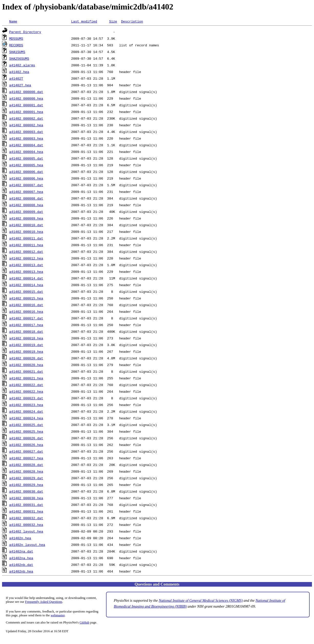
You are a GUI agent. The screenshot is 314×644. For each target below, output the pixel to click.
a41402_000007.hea (26, 192)
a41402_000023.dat (26, 398)
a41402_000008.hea (26, 205)
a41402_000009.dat (26, 212)
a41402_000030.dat (26, 491)
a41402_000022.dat (26, 385)
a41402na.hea (21, 558)
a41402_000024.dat (26, 411)
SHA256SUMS (19, 58)
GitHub (85, 622)
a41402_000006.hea (26, 178)
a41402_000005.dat (26, 158)
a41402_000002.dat (26, 118)
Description (132, 21)
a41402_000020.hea (26, 365)
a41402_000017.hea (26, 325)
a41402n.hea (20, 538)
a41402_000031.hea (26, 511)
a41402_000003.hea (26, 138)
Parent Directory (25, 32)
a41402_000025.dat (26, 425)
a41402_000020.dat (26, 358)
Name (13, 21)
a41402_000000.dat (26, 92)
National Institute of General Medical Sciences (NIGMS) (201, 600)
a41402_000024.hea (26, 418)
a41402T (16, 78)
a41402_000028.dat (26, 465)
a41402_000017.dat (26, 318)
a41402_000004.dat (26, 145)
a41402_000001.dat (26, 105)
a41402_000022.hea (26, 391)
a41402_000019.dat (26, 345)
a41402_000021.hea (26, 378)
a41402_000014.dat (26, 278)
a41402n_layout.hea (27, 545)
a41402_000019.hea (26, 351)
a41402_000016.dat (26, 305)
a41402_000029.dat (26, 478)
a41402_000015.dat (26, 292)
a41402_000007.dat (26, 185)
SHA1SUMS (17, 52)
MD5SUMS (16, 38)
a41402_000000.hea (26, 98)
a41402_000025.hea (26, 431)
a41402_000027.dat (26, 451)
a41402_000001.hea (26, 112)
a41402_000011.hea (26, 245)
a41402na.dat (21, 551)
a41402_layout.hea (26, 531)
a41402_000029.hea (26, 485)
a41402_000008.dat (26, 198)
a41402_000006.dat (26, 172)
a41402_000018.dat (26, 331)
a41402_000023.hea (26, 405)
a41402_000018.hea (26, 338)
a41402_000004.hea (26, 152)
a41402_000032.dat (26, 518)
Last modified (84, 21)
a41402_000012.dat (26, 252)
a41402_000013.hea (26, 272)
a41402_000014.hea (26, 285)
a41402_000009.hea (26, 218)
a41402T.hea (20, 85)
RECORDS (16, 45)
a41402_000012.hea (26, 258)
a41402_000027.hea (26, 458)
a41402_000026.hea (26, 445)
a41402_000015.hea (26, 298)
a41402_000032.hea (26, 525)
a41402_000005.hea (26, 165)
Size (113, 21)
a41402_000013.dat (26, 265)
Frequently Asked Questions (44, 602)
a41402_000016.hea (26, 311)
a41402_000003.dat (26, 132)
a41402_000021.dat (26, 371)
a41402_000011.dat (26, 238)
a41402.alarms (22, 65)
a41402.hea (19, 72)
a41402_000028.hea (26, 471)
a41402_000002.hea (26, 125)
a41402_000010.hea (26, 232)
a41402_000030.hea (26, 498)
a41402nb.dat (21, 565)
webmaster (58, 615)
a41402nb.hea (21, 571)
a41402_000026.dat (26, 438)
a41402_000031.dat (26, 505)
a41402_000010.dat (26, 225)
